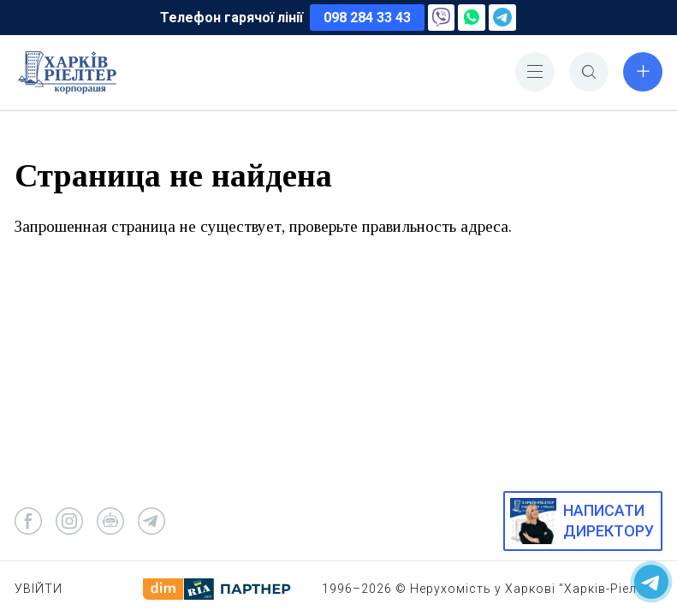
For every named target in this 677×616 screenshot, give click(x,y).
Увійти (39, 589)
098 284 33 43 (367, 18)
